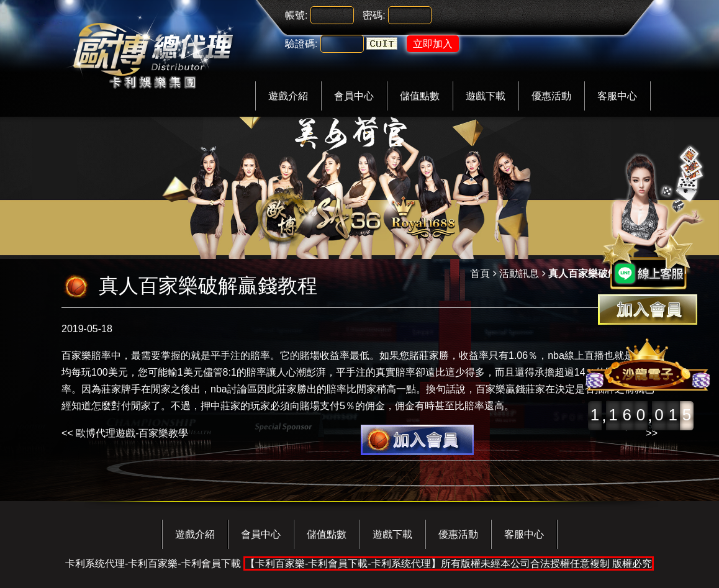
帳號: (296, 15)
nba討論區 (234, 389)
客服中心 (617, 96)
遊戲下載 (486, 96)
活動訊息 (519, 274)
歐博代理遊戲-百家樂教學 (132, 433)
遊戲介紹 (288, 96)
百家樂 (76, 355)
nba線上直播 (576, 355)
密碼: (374, 15)
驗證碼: (301, 44)
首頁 (480, 274)
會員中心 (354, 96)
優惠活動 (551, 96)
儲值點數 (420, 96)
